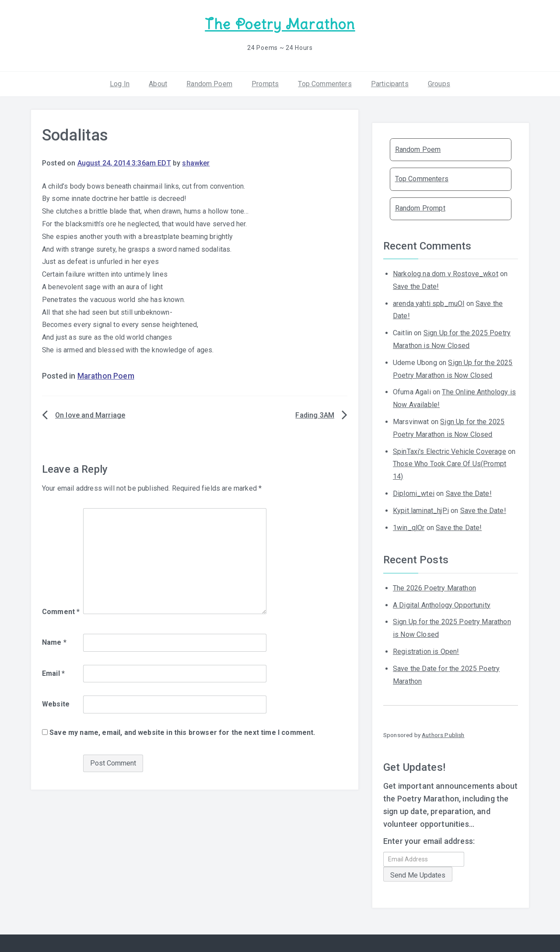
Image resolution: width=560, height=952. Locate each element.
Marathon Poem (106, 376)
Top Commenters (325, 83)
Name (54, 642)
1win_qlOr (409, 527)
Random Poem (209, 83)
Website (56, 704)
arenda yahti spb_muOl (429, 303)
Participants (390, 83)
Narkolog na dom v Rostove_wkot (446, 273)
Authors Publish (443, 734)
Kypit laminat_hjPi (421, 510)
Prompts (265, 83)
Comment (61, 611)
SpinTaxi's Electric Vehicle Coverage (450, 451)
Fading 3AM (315, 415)
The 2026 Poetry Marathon (434, 588)
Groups (439, 83)
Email (53, 673)
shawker (196, 163)
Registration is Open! (426, 651)
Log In (120, 83)
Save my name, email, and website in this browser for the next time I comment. (182, 732)
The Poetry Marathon (280, 24)
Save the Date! (416, 286)
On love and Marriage (90, 415)
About (158, 83)
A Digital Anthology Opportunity (442, 604)
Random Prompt (420, 208)
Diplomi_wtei (414, 493)
